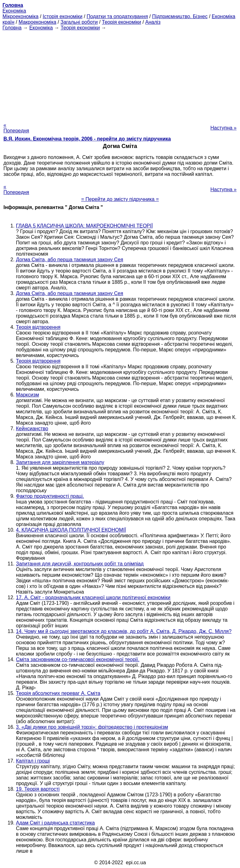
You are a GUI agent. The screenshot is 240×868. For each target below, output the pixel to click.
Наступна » (223, 128)
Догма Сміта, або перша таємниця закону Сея (70, 260)
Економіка (14, 11)
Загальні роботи (79, 22)
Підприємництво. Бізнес (180, 16)
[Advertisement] (120, 74)
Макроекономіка (37, 22)
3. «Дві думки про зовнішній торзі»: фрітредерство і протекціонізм (92, 727)
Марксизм (27, 395)
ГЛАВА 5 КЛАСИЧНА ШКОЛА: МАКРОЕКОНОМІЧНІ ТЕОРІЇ (84, 226)
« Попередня (16, 128)
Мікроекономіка (20, 16)
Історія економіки (63, 16)
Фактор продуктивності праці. (50, 496)
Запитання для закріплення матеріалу (60, 462)
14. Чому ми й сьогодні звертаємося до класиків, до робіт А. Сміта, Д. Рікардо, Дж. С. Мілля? (124, 631)
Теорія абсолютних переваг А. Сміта (58, 693)
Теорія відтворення (38, 327)
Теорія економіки (121, 22)
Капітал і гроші (33, 761)
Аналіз (153, 22)
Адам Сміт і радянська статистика (55, 823)
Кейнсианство (32, 429)
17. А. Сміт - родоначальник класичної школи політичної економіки (93, 597)
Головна (12, 28)
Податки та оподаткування (117, 16)
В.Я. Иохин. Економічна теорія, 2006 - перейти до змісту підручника (87, 139)
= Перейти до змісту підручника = (120, 199)
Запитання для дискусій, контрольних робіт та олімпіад (80, 564)
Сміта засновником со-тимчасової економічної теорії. (78, 659)
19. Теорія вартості (38, 789)
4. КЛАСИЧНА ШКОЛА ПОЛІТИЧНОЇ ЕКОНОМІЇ (71, 530)
